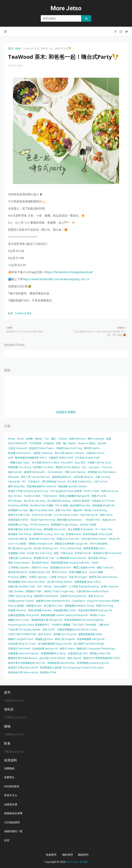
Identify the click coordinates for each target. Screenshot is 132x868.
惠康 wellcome (77, 439)
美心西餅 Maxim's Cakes (45, 463)
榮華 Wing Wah (16, 486)
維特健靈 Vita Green (55, 529)
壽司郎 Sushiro (92, 448)
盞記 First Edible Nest (42, 510)
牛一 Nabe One (104, 529)
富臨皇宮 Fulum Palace (41, 448)
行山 (84, 467)
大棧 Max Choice (95, 453)
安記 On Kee (15, 496)
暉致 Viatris (106, 515)
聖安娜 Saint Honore (19, 453)
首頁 (10, 48)
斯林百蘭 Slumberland (70, 520)
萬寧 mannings (96, 439)
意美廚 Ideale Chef (40, 572)
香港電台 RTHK (48, 672)
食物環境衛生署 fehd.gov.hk (47, 620)
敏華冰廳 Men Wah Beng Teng (25, 529)
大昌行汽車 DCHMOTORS (22, 634)
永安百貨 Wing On (83, 477)
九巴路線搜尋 (12, 822)
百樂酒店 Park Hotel (19, 649)
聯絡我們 (83, 855)
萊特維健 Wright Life (104, 505)
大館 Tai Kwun (16, 591)
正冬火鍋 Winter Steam (94, 539)
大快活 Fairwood (17, 448)
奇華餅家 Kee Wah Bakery (102, 472)
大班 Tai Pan (101, 482)
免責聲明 (51, 855)
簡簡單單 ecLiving (43, 534)
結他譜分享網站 (66, 412)
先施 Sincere (109, 520)
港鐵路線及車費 (13, 813)
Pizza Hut (107, 467)
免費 (109, 439)
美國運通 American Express (23, 653)
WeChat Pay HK (89, 515)
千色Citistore (50, 496)
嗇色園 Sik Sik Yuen (44, 558)
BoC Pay (59, 534)
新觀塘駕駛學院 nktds (90, 634)
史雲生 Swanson (110, 586)
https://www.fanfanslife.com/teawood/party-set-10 (56, 279)
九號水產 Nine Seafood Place (92, 591)
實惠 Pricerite (99, 496)
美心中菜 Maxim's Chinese (69, 453)
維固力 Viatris (67, 649)
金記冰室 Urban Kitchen (52, 658)
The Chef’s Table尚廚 (84, 625)
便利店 (39, 439)
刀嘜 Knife (104, 625)
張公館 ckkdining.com (46, 548)
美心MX (102, 443)
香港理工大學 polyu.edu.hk (23, 668)
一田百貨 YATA (92, 520)
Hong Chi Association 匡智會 (103, 601)
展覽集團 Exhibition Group (80, 606)
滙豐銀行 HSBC (34, 591)
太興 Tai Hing (103, 477)
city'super (94, 467)
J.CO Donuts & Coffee (66, 515)
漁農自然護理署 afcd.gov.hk (23, 615)
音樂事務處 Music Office (88, 582)
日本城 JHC (34, 482)
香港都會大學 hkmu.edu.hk (23, 672)
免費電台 (9, 777)
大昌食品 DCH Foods (103, 501)
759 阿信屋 (35, 443)
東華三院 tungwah (65, 639)
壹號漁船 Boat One (61, 567)
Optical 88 (14, 482)
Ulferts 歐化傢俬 (98, 544)
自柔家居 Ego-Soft (78, 653)
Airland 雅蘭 (96, 572)
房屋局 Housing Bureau (73, 596)
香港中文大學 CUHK (19, 515)
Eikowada (14, 477)
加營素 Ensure (34, 606)
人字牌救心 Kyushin (19, 567)
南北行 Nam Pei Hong (43, 520)
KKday (12, 439)
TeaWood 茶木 (23, 313)
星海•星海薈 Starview (40, 610)
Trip (47, 439)
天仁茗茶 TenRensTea (80, 482)
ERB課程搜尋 (12, 786)
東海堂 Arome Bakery (68, 467)
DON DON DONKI (42, 515)
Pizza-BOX (67, 463)
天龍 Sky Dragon (78, 577)
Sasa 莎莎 (80, 463)
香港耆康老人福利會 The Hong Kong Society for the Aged (72, 668)
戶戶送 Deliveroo (39, 525)
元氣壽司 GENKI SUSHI (61, 458)
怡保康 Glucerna (17, 610)
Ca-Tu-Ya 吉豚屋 (17, 544)
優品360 (78, 510)
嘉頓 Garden (15, 472)
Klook (20, 439)
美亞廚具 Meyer (40, 563)
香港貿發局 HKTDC (18, 520)
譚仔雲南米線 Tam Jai (54, 482)
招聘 (59, 443)
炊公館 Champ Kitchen (60, 582)
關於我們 (68, 855)
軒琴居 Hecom (83, 553)
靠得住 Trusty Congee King (59, 591)
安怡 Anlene (45, 634)
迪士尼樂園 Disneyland (81, 529)
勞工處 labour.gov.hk (20, 548)
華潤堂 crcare (97, 615)
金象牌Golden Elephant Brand (53, 601)
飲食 (18, 48)
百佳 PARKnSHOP (18, 443)
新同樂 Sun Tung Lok (65, 634)
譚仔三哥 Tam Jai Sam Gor (36, 477)
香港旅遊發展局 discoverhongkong (84, 620)
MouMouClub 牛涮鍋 (42, 505)
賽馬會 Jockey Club (100, 653)
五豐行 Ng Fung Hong (20, 596)
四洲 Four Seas (40, 567)
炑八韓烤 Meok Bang (59, 501)
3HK (39, 586)
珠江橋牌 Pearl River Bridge (89, 644)
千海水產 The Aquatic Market (24, 630)
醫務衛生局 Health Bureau (23, 658)
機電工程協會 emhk (84, 567)
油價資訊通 (11, 804)
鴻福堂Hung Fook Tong (69, 448)
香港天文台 (11, 795)
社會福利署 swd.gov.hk (45, 649)
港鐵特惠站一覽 (13, 831)
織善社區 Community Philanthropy (96, 649)
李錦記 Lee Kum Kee (68, 539)
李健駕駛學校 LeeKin (65, 610)
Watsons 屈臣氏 (87, 443)
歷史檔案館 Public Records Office (27, 582)
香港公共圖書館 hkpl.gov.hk (74, 496)
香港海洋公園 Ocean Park (107, 553)
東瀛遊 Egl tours (44, 639)
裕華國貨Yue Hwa (18, 510)
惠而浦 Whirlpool (18, 572)
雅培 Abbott (74, 658)
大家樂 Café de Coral (99, 463)
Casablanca (78, 601)
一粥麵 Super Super (19, 463)
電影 (53, 439)
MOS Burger (15, 501)
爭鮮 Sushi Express (75, 472)
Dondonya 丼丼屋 (18, 505)
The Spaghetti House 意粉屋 (66, 491)
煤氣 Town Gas (105, 567)
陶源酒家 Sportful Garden (72, 486)
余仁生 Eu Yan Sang (35, 501)
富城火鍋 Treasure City (42, 539)
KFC (24, 482)
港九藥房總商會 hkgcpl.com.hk (55, 644)
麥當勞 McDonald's (35, 472)
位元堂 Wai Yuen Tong (39, 553)
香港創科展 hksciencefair (61, 663)
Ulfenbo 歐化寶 (81, 501)
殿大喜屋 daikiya (98, 558)
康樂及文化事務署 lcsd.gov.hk (71, 544)
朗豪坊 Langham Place (21, 639)
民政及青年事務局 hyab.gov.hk (95, 610)
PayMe (95, 563)
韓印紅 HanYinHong (95, 510)
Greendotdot (55, 472)
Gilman (48, 586)
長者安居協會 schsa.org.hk (98, 534)
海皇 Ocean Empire (19, 563)
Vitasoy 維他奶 (16, 606)
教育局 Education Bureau (103, 577)
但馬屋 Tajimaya (38, 577)
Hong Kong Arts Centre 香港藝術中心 (29, 625)
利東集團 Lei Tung (18, 525)
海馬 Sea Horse (110, 491)
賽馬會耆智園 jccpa (94, 548)
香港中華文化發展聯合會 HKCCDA (27, 663)
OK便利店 (49, 443)
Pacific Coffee (92, 491)
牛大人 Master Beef (71, 548)
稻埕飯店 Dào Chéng (20, 534)
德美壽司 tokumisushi (46, 596)
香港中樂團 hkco (78, 572)
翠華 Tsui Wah (63, 510)
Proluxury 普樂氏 (17, 577)
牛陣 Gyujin (67, 553)
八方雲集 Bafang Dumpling (84, 586)
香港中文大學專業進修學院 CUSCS (102, 658)
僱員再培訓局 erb (62, 477)
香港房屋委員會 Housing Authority (70, 563)
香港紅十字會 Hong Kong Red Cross (28, 491)
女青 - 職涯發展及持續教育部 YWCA (27, 458)
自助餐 (29, 439)
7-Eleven (62, 439)
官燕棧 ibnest (73, 534)
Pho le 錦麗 (62, 505)
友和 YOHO (49, 630)
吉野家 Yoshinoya (43, 453)
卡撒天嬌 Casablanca (20, 558)
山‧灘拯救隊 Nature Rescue (71, 558)
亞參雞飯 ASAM (16, 553)
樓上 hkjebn (70, 443)
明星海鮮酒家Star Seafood (41, 486)
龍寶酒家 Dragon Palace (65, 525)
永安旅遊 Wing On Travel (22, 644)
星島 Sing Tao (96, 596)
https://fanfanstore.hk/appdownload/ (69, 272)
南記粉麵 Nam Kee (80, 505)
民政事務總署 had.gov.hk (91, 639)
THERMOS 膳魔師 (61, 625)
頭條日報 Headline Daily (21, 586)
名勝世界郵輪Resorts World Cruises (77, 630)
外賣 (7, 840)
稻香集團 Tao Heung (19, 467)
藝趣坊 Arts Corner (19, 620)
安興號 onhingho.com (40, 544)
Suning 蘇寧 (60, 586)
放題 (56, 553)
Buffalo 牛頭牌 (88, 525)
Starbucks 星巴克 (18, 539)
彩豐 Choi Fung (105, 606)
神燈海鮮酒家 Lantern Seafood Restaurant (64, 615)
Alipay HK (114, 539)
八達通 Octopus (58, 577)
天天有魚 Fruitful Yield (87, 458)
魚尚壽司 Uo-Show (43, 467)
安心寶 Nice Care (53, 606)
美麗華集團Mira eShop (53, 653)
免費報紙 (9, 768)
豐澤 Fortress (60, 572)
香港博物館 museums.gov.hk (93, 663)
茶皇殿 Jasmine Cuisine (21, 601)
